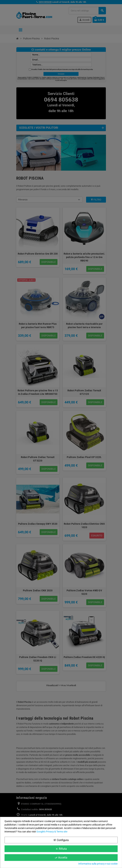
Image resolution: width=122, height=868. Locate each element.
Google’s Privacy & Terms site (52, 832)
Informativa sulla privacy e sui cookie (98, 864)
